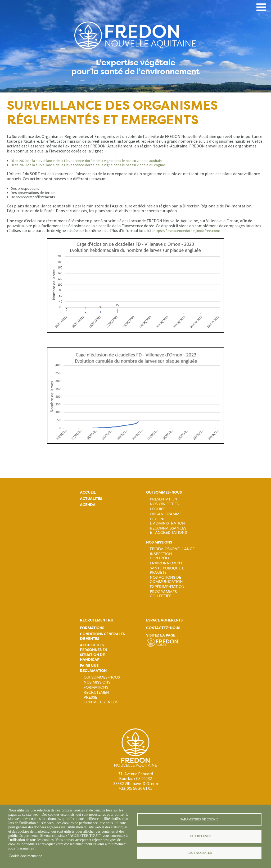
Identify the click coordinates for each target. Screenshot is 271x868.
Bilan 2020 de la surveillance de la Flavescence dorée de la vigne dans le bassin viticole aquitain (86, 161)
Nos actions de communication (166, 579)
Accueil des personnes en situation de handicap (94, 652)
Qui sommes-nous (164, 492)
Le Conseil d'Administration (167, 521)
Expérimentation (167, 587)
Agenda (88, 505)
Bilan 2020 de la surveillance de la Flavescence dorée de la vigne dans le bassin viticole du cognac (88, 165)
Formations (92, 628)
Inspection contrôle (161, 556)
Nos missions (159, 542)
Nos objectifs (164, 504)
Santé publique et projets (168, 570)
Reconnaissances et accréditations (168, 530)
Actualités (91, 499)
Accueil (88, 492)
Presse (90, 697)
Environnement (166, 563)
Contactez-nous (101, 702)
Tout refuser (199, 836)
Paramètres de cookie (199, 819)
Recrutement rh (97, 620)
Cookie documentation (26, 856)
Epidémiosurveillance (172, 549)
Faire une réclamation (93, 668)
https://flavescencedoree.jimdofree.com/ (187, 231)
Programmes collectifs (163, 594)
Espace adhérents (164, 620)
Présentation (164, 499)
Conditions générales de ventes (102, 636)
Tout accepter (199, 853)
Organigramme (166, 514)
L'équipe (158, 509)
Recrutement (97, 692)
